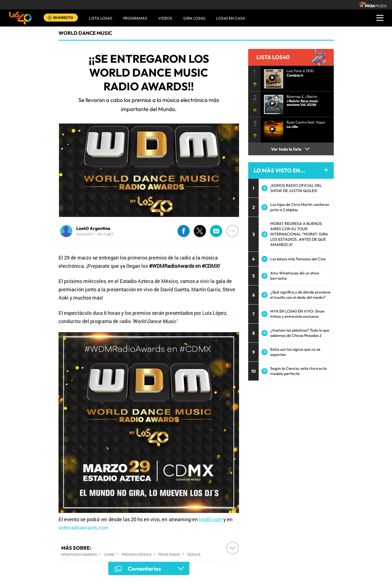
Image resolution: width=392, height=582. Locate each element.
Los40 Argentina (93, 228)
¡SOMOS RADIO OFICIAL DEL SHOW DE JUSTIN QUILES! (296, 188)
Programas (135, 18)
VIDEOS (165, 18)
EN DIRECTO (63, 18)
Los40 (109, 554)
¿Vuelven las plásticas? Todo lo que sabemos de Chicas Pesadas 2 (300, 333)
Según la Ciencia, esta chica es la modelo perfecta (298, 371)
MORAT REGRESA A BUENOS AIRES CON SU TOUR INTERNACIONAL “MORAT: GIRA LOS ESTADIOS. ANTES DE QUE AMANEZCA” (299, 234)
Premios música (136, 554)
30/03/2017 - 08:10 (95, 234)
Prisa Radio (169, 554)
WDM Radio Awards (79, 554)
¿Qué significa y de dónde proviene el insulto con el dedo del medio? (300, 295)
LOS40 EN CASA (231, 18)
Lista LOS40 (100, 18)
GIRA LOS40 (194, 18)
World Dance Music (85, 33)
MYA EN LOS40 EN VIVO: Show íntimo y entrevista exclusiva (297, 314)
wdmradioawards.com (84, 528)
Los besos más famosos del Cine (298, 259)
